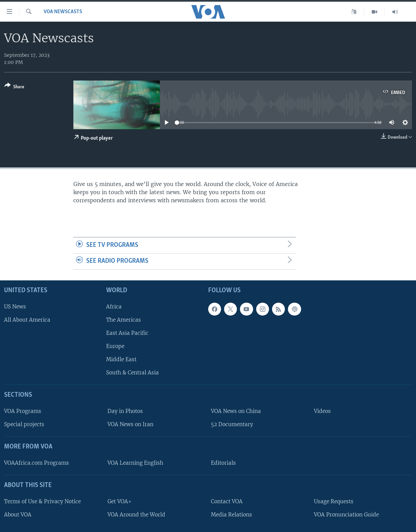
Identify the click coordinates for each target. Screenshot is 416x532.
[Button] (14, 87)
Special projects (24, 424)
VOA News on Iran (130, 424)
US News (15, 307)
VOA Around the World (136, 515)
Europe (115, 346)
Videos (322, 411)
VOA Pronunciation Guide (346, 515)
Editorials (223, 463)
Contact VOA (227, 501)
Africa (114, 307)
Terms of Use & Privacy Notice (42, 501)
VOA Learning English (135, 463)
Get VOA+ (119, 501)
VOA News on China (236, 411)
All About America (27, 320)
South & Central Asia (132, 373)
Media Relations (231, 515)
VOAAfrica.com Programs (36, 463)
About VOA (18, 515)
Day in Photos (125, 411)
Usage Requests (334, 501)
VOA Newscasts (63, 12)
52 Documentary (232, 424)
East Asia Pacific (127, 333)
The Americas (124, 320)
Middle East (121, 359)
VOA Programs (23, 411)
